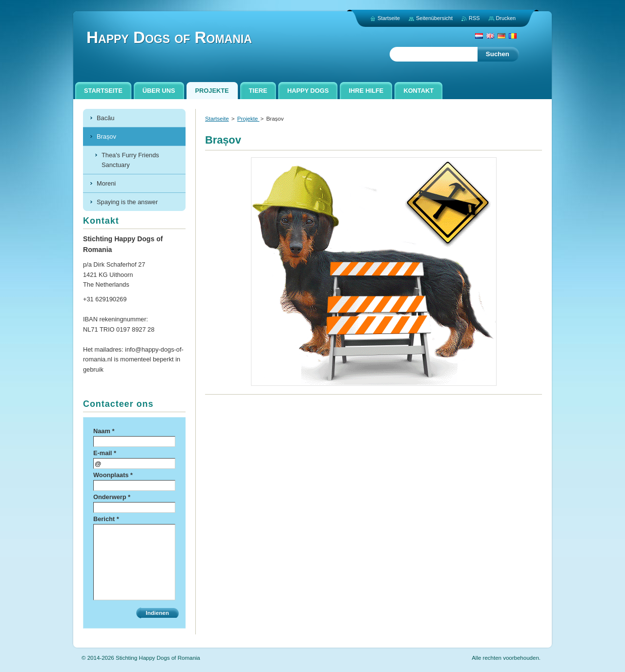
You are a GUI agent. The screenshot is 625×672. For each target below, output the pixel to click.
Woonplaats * (113, 475)
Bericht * (106, 519)
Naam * (104, 431)
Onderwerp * (112, 497)
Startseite (217, 119)
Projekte (248, 119)
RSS (474, 18)
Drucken (506, 18)
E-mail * (105, 453)
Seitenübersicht (434, 18)
